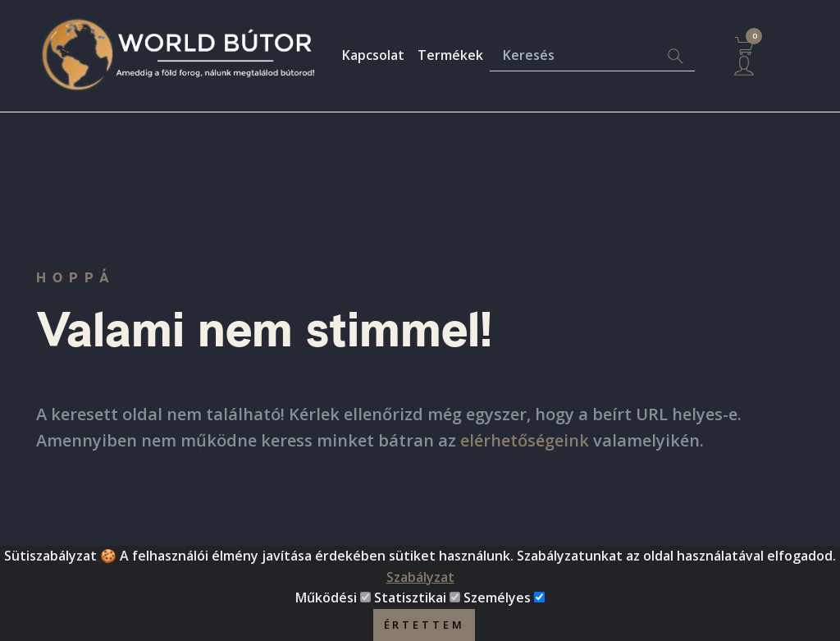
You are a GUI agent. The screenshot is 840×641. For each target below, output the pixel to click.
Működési (326, 601)
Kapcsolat (373, 55)
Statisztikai (410, 601)
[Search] (675, 56)
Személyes (497, 601)
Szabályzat (420, 579)
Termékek (450, 55)
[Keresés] (573, 56)
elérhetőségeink (525, 440)
